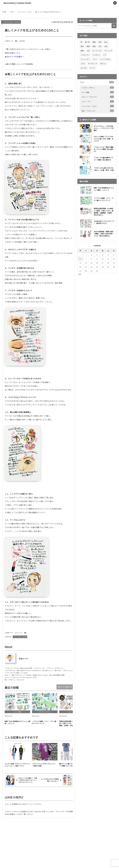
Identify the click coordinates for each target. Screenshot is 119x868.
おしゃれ (84, 68)
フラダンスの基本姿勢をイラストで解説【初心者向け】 (103, 159)
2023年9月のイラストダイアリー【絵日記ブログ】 (104, 222)
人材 (88, 51)
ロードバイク (97, 51)
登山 (106, 42)
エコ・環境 (98, 92)
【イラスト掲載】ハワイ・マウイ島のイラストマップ (103, 199)
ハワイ (95, 59)
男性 (82, 46)
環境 (88, 46)
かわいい (103, 64)
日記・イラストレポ (98, 111)
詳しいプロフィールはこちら (14, 680)
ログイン (27, 804)
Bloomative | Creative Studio (17, 3)
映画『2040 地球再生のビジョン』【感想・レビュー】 (104, 189)
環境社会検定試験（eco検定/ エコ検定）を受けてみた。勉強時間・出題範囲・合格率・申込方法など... (104, 212)
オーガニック (93, 64)
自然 (100, 42)
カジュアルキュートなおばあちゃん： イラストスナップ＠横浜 (104, 128)
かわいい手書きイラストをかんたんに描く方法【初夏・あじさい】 (103, 139)
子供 (100, 46)
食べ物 (87, 42)
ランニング (108, 51)
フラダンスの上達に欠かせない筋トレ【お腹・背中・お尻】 (104, 169)
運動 (94, 42)
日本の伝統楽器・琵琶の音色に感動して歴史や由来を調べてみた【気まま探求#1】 (103, 234)
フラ (104, 55)
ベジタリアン (85, 55)
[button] (110, 3)
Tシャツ (92, 68)
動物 (82, 51)
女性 (106, 46)
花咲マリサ (10, 41)
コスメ (83, 64)
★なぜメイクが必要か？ (14, 57)
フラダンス (96, 55)
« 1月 (79, 274)
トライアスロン (105, 59)
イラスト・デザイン (98, 88)
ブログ (97, 82)
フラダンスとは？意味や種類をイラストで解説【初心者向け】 (103, 149)
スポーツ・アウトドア (98, 97)
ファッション (85, 59)
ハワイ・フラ (98, 101)
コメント (20, 633)
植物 (94, 46)
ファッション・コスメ (12, 22)
